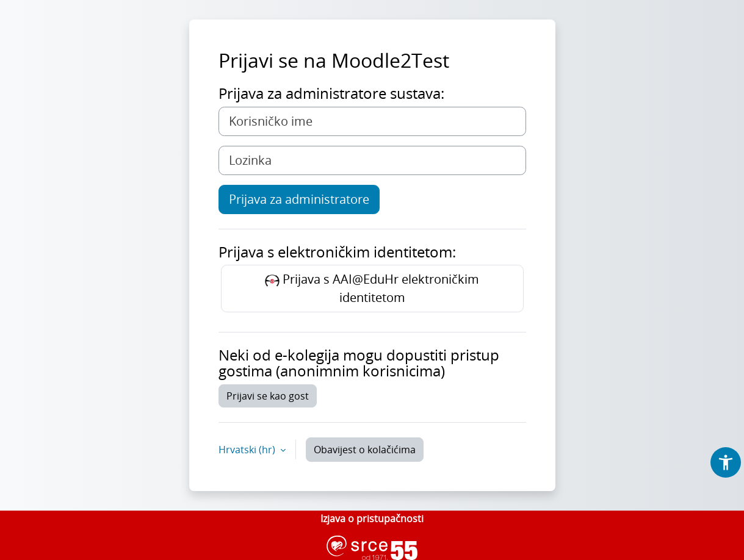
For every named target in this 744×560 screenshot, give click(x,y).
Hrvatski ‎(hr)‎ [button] (248, 450)
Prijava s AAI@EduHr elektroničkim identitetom (372, 288)
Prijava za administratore (299, 199)
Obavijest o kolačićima (365, 450)
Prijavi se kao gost (268, 396)
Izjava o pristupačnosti (372, 519)
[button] (726, 462)
